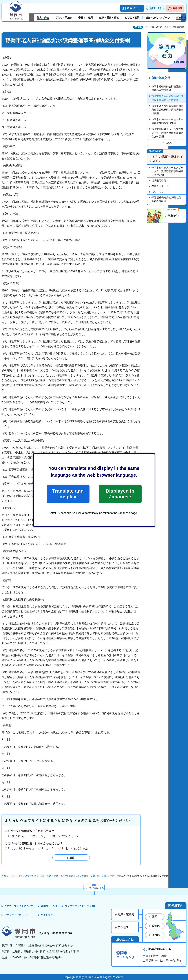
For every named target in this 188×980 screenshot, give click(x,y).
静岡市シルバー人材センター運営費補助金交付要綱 (167, 121)
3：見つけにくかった (75, 848)
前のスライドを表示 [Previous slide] (31, 18)
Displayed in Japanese (120, 494)
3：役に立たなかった (66, 836)
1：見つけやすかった (21, 848)
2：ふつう (40, 836)
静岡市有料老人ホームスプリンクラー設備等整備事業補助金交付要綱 (167, 133)
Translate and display (68, 494)
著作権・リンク (49, 906)
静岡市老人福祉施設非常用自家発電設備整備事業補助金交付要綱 (167, 110)
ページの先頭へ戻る (94, 888)
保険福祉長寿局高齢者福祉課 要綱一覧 (80, 876)
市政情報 (27, 876)
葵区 (154, 917)
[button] (132, 8)
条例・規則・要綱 (43, 876)
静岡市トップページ (11, 876)
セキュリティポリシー (16, 915)
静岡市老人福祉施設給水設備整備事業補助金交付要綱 (167, 98)
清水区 (156, 935)
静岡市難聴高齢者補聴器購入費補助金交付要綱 (167, 88)
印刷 (140, 27)
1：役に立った (17, 836)
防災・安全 (158, 192)
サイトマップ (48, 915)
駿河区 (156, 926)
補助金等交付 (161, 78)
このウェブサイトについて (19, 906)
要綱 (56, 876)
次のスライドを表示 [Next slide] (184, 18)
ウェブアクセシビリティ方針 (81, 906)
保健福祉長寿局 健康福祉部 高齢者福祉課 (166, 199)
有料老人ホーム (160, 186)
